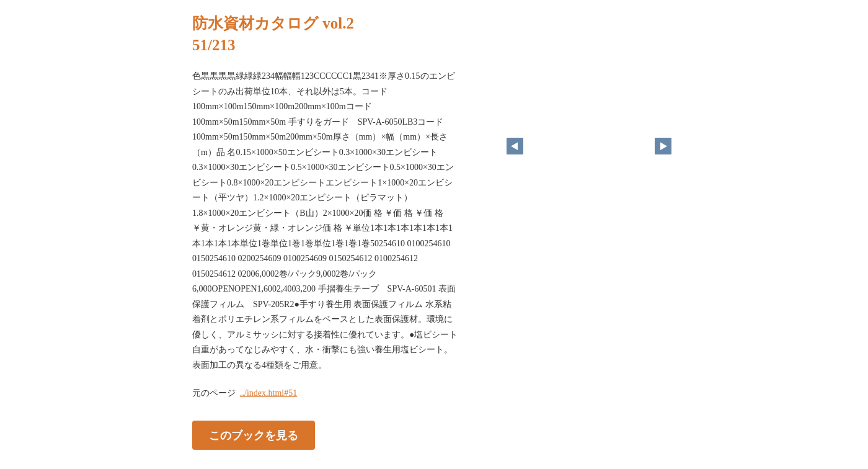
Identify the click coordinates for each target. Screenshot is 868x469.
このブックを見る (254, 435)
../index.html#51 (268, 393)
